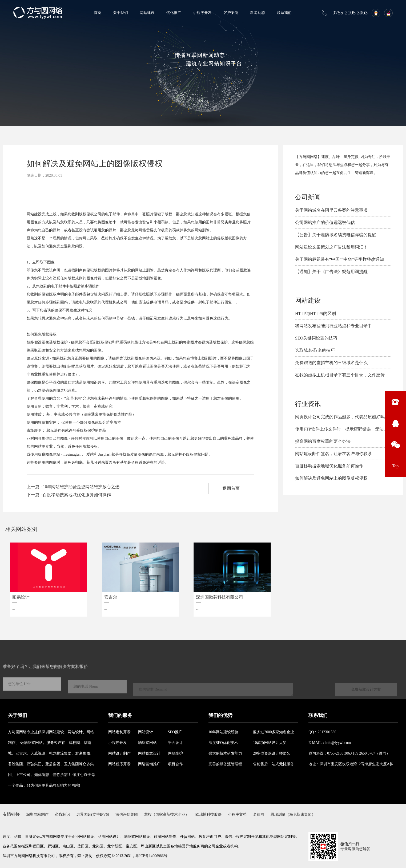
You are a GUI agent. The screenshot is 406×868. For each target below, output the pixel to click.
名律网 (259, 814)
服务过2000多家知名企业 (274, 732)
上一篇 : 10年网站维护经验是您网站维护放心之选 (73, 487)
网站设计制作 (119, 753)
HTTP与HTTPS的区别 (315, 313)
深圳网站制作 (37, 814)
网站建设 (147, 13)
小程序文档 (237, 814)
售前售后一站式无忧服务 (274, 764)
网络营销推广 (149, 764)
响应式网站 (147, 743)
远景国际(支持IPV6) (93, 814)
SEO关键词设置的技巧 (316, 338)
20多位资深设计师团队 (272, 753)
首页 (98, 13)
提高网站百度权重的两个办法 (323, 441)
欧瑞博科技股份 (208, 814)
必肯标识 (62, 814)
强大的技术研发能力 (225, 753)
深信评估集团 (127, 814)
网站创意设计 (149, 753)
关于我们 (120, 13)
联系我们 (284, 13)
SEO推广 (175, 732)
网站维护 (175, 753)
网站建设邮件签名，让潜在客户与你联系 (333, 454)
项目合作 (175, 764)
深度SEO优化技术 (223, 743)
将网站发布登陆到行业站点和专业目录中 (333, 326)
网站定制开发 (119, 732)
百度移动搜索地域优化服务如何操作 (329, 466)
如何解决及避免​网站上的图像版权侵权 (331, 478)
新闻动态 (258, 13)
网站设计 (146, 732)
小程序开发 (202, 13)
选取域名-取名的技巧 (315, 350)
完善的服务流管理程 (225, 764)
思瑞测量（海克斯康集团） (293, 814)
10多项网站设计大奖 (270, 743)
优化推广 (174, 13)
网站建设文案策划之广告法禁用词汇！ (331, 247)
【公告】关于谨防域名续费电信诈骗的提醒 (336, 235)
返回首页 (231, 488)
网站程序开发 (119, 764)
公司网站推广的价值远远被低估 (325, 222)
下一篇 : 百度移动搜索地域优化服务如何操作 (69, 495)
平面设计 (175, 743)
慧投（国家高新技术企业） (167, 814)
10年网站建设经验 (223, 732)
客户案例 (231, 13)
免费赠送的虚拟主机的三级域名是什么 (331, 363)
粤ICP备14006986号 (151, 856)
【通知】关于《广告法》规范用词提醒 (331, 272)
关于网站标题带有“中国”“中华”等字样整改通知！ (341, 259)
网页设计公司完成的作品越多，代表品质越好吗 (340, 417)
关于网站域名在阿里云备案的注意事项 (331, 210)
